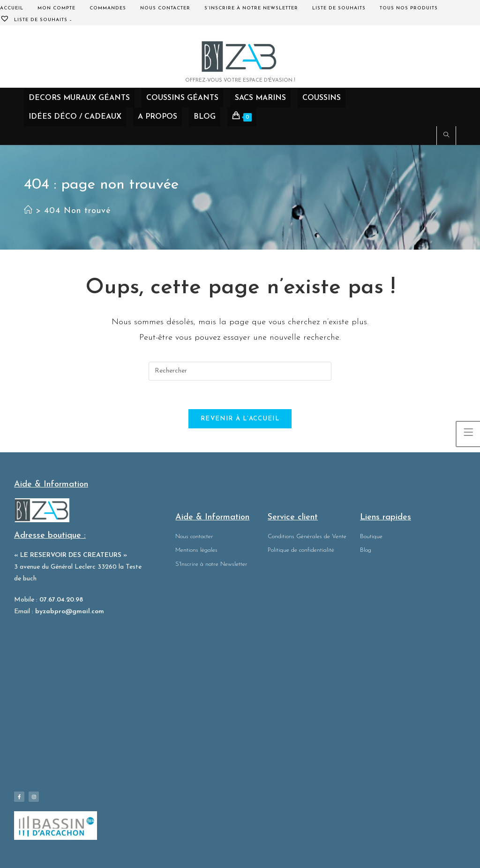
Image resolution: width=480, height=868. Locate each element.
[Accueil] (28, 211)
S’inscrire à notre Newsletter (251, 8)
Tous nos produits (409, 8)
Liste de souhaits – (36, 20)
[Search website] (446, 136)
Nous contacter (165, 8)
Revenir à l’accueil (240, 419)
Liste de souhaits (339, 8)
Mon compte (56, 8)
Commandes (108, 8)
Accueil (12, 8)
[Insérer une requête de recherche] (240, 371)
